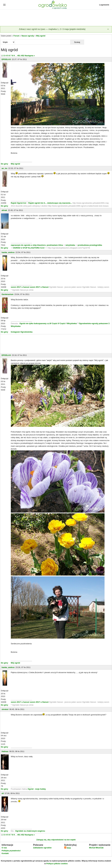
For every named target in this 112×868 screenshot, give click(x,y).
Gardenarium (8, 294)
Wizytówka (72, 323)
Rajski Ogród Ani (19, 203)
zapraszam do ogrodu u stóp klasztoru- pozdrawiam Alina (37, 245)
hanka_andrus (8, 252)
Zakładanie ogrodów (42, 848)
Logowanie (104, 5)
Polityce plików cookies (57, 864)
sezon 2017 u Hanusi (39, 287)
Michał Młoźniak (96, 848)
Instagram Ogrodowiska (22, 332)
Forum (16, 36)
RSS (67, 848)
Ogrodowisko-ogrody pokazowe (93, 323)
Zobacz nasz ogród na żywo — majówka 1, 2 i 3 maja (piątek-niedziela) (52, 29)
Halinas (5, 751)
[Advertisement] (56, 18)
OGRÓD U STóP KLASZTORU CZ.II (29, 248)
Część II (55, 323)
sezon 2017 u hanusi (20, 287)
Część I (63, 323)
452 (23, 56)
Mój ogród (41, 36)
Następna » (30, 56)
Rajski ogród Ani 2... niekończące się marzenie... (50, 203)
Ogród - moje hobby (37, 789)
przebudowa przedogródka (90, 245)
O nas (4, 848)
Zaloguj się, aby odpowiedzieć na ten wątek (56, 840)
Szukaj (77, 42)
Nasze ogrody (28, 36)
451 (19, 56)
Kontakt (5, 853)
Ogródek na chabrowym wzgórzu (30, 831)
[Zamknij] (108, 29)
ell (3, 793)
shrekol (5, 709)
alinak (4, 210)
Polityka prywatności (11, 851)
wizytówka (70, 245)
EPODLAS (6, 59)
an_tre (4, 168)
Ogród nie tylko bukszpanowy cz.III (35, 323)
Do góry (4, 164)
